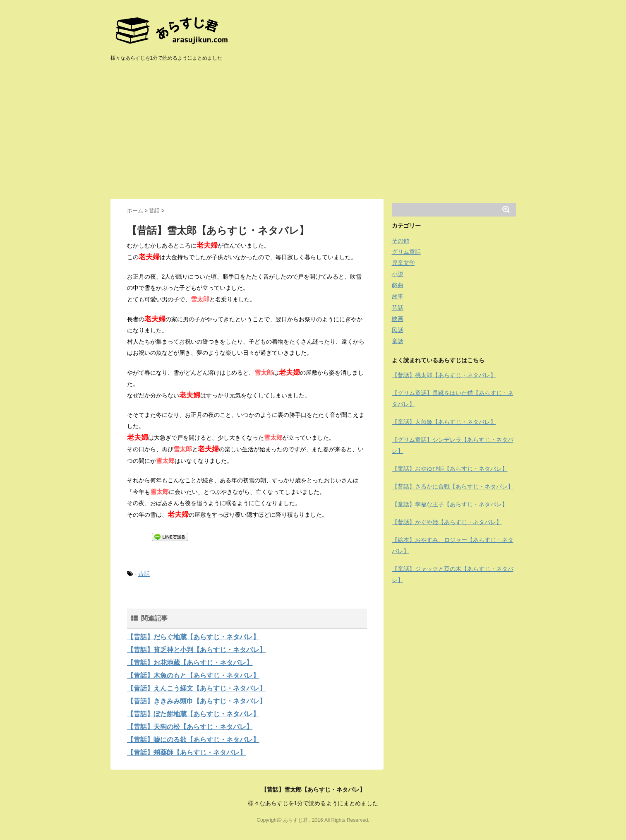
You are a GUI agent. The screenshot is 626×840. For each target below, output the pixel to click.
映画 (398, 319)
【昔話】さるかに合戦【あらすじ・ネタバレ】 (453, 486)
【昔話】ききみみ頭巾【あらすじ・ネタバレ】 (197, 701)
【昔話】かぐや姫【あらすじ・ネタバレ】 (447, 522)
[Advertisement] (313, 137)
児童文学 (403, 263)
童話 (398, 341)
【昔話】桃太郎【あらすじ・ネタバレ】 (444, 375)
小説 (398, 274)
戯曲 (398, 285)
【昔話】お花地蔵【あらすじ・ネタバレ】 (190, 663)
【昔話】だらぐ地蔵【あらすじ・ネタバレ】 (193, 637)
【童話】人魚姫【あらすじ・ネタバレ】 (444, 422)
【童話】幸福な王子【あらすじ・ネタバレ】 (450, 504)
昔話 (144, 574)
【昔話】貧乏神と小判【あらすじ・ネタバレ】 (197, 650)
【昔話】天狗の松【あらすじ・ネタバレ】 (190, 727)
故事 (398, 296)
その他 (401, 241)
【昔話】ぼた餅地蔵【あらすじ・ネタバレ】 (193, 714)
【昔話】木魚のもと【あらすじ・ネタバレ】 (193, 675)
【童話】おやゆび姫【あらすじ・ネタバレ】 (450, 469)
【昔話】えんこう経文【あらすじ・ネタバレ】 (197, 688)
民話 (398, 330)
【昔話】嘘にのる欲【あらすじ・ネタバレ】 (193, 740)
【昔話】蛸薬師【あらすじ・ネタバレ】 (187, 752)
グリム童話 (406, 252)
